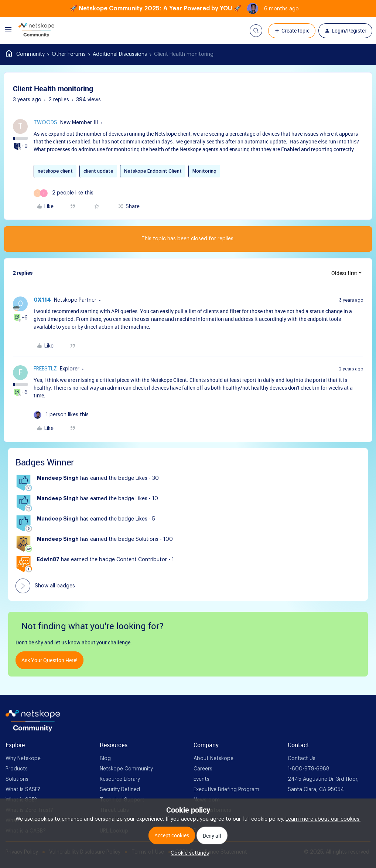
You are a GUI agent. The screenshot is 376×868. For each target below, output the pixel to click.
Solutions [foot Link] (17, 779)
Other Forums (69, 54)
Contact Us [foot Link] (302, 759)
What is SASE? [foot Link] (23, 790)
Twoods (45, 123)
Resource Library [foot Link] (120, 779)
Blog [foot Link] (105, 759)
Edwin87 (48, 560)
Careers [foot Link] (203, 769)
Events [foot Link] (201, 779)
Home (25, 54)
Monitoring (204, 171)
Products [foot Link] (17, 769)
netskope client (55, 171)
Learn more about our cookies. (323, 819)
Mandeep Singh (58, 478)
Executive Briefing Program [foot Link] (226, 790)
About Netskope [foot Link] (213, 759)
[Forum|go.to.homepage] (36, 31)
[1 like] (61, 415)
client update (98, 171)
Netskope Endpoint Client (153, 171)
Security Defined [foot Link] (120, 790)
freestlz (45, 369)
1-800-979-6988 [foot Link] (309, 769)
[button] (8, 32)
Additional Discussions (120, 54)
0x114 (42, 300)
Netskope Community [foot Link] (126, 769)
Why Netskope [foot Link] (23, 759)
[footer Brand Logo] (33, 730)
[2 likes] (64, 193)
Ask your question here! (49, 660)
